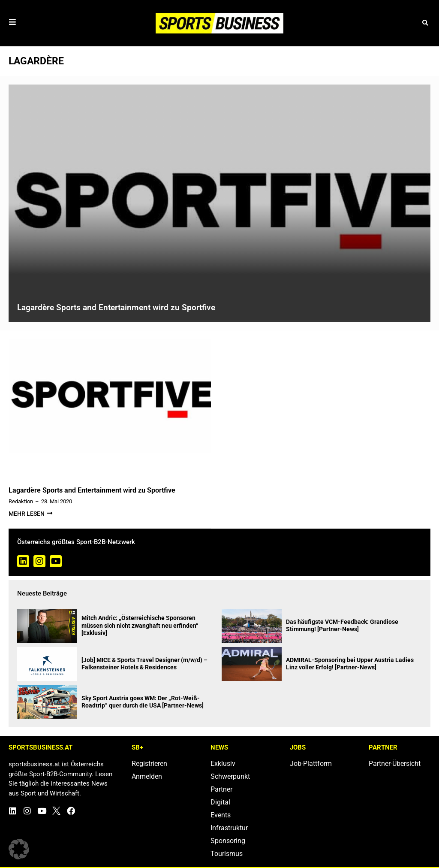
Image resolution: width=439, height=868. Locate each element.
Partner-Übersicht (395, 764)
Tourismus (227, 854)
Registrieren (149, 764)
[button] (425, 23)
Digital (220, 802)
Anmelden (147, 776)
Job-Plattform (311, 764)
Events (221, 815)
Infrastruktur (229, 828)
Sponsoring (228, 841)
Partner (221, 789)
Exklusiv (223, 764)
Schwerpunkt (230, 776)
